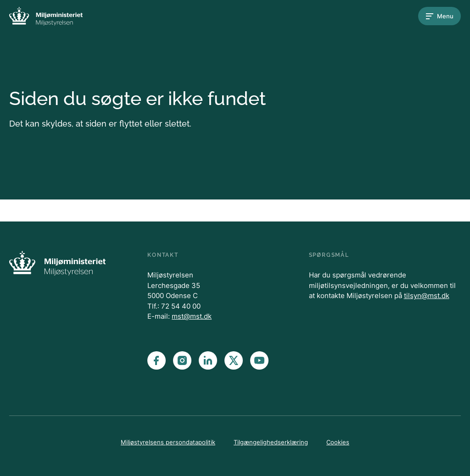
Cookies (338, 442)
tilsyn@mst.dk (427, 296)
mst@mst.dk (192, 316)
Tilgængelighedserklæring (271, 442)
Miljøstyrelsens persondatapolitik (168, 442)
